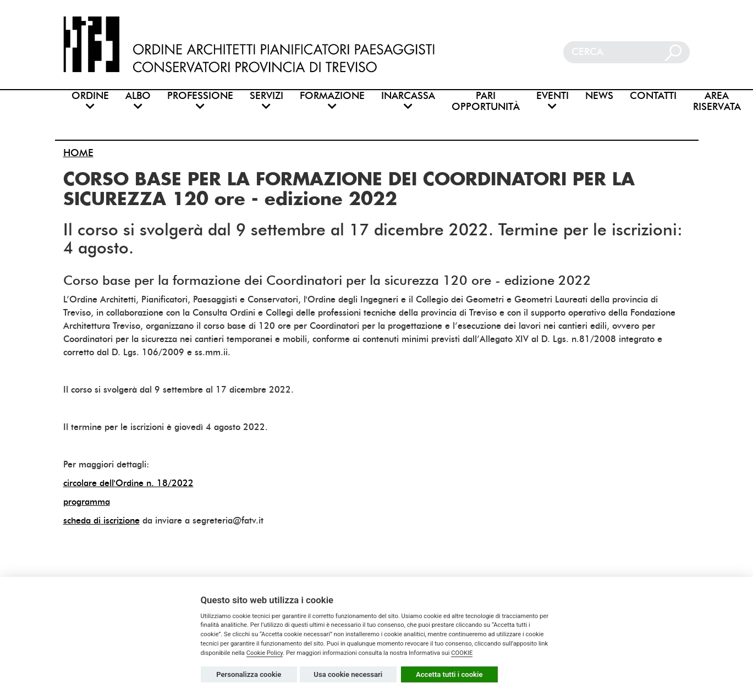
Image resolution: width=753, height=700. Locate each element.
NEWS (599, 96)
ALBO (138, 101)
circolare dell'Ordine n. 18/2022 (128, 483)
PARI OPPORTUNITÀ (486, 101)
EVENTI (553, 101)
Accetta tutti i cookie (449, 674)
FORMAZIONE (332, 101)
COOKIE (462, 653)
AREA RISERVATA (717, 101)
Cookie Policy (265, 653)
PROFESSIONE (200, 101)
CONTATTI (653, 96)
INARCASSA (408, 101)
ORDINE (90, 101)
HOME (78, 153)
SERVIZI (266, 101)
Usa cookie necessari (348, 674)
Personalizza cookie (249, 674)
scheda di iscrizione (101, 520)
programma (87, 502)
